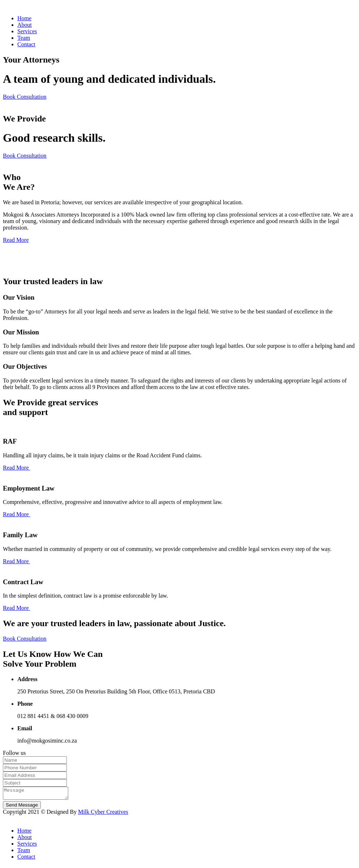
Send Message (22, 807)
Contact (26, 44)
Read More (16, 240)
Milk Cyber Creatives (103, 814)
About (25, 25)
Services (27, 31)
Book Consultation (25, 97)
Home (24, 18)
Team (24, 38)
